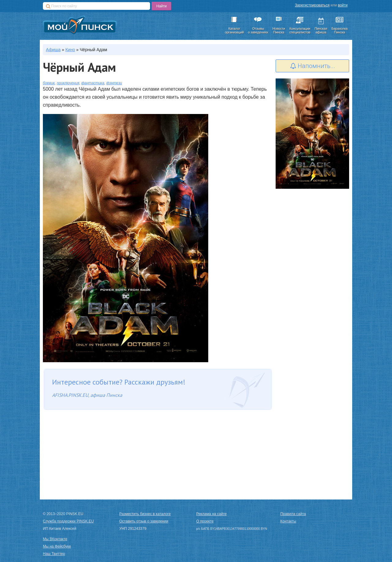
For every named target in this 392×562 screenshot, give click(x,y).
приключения (68, 83)
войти (343, 5)
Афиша (53, 50)
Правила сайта (293, 514)
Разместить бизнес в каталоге (145, 514)
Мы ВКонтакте (55, 539)
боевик (49, 83)
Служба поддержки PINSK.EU (68, 521)
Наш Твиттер (54, 554)
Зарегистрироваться (312, 5)
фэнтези (114, 83)
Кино (70, 50)
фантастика (93, 83)
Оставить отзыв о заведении (144, 521)
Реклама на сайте (212, 514)
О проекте (205, 521)
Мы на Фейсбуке (57, 546)
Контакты (288, 521)
